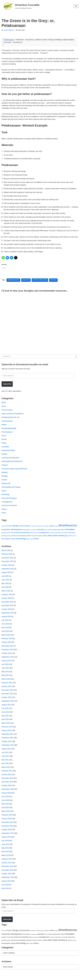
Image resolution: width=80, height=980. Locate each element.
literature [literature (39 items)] (36, 537)
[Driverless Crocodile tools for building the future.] (20, 6)
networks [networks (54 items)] (58, 537)
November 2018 (7, 876)
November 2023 (7, 654)
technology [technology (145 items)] (21, 543)
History (4, 447)
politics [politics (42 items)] (9, 540)
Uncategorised (7, 506)
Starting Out (6, 487)
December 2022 (7, 695)
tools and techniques (9, 502)
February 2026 (7, 558)
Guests (4, 443)
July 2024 (5, 625)
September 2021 (8, 750)
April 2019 (5, 857)
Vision (4, 517)
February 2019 (7, 865)
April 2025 (5, 591)
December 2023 (7, 650)
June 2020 (5, 806)
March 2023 (6, 684)
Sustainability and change (11, 491)
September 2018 (8, 883)
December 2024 (7, 606)
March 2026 (6, 555)
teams (4, 495)
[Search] (38, 360)
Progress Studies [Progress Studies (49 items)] (37, 540)
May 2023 (5, 676)
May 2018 (5, 894)
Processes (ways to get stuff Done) (14, 473)
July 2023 (5, 669)
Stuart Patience (9, 30)
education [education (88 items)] (41, 534)
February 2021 (7, 776)
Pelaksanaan (9, 40)
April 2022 (5, 724)
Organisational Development (12, 465)
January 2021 (7, 780)
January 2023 (7, 691)
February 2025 (7, 599)
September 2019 (8, 839)
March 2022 (6, 728)
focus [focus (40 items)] (47, 534)
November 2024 (7, 610)
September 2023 (8, 662)
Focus (4, 439)
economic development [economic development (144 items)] (12, 534)
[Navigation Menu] (76, 6)
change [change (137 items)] (15, 530)
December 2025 (7, 562)
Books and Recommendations (13, 417)
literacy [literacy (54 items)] (31, 537)
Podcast (5, 469)
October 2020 (7, 791)
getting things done (40, 284)
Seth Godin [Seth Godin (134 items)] (53, 540)
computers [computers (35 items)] (33, 530)
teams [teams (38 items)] (75, 540)
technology (6, 498)
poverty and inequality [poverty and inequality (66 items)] (18, 540)
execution (26, 284)
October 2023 (7, 658)
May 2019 (5, 854)
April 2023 (5, 680)
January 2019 (7, 868)
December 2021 (7, 739)
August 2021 (6, 754)
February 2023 (7, 687)
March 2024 (6, 639)
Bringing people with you (11, 421)
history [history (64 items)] (63, 534)
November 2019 (7, 831)
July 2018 (5, 890)
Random (5, 476)
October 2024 (7, 614)
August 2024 (6, 621)
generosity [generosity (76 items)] (56, 534)
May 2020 (5, 809)
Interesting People (8, 454)
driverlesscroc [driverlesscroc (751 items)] (68, 529)
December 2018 (7, 872)
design (4, 428)
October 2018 (7, 879)
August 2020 (6, 798)
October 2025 (7, 569)
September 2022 (8, 706)
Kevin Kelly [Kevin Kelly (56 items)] (10, 537)
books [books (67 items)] (9, 530)
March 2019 (6, 861)
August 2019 (6, 842)
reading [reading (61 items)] (45, 540)
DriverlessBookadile (9, 432)
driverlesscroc (13, 284)
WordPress (20, 978)
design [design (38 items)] (56, 530)
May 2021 (5, 765)
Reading (5, 480)
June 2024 (5, 628)
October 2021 (7, 747)
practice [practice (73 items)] (29, 540)
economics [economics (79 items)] (26, 534)
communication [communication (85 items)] (24, 530)
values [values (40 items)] (31, 543)
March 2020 (6, 817)
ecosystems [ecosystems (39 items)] (34, 534)
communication (7, 425)
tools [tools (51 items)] (28, 543)
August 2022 (6, 710)
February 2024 (7, 643)
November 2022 (7, 698)
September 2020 (8, 794)
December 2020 (7, 783)
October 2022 (7, 702)
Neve (3, 978)
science (4, 484)
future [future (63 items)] (50, 534)
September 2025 (8, 573)
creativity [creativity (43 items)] (46, 530)
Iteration (5, 458)
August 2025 (6, 577)
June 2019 (5, 850)
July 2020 (5, 802)
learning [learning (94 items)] (25, 537)
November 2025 (7, 566)
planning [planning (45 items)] (4, 540)
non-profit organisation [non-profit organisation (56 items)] (68, 537)
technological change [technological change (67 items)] (9, 543)
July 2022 (5, 713)
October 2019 (7, 835)
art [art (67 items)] (6, 530)
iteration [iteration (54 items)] (4, 537)
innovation (5, 450)
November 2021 (7, 743)
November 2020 (7, 787)
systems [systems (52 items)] (70, 540)
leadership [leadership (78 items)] (18, 537)
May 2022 (5, 721)
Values (4, 513)
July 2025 (5, 580)
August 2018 (6, 887)
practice (54, 284)
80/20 (4, 406)
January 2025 (7, 603)
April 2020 (5, 813)
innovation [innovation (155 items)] (70, 534)
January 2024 (7, 647)
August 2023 (6, 665)
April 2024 (5, 636)
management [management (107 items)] (44, 537)
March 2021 (6, 772)
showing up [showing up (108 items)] (63, 540)
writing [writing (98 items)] (36, 543)
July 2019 (5, 846)
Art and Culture (7, 414)
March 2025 (6, 595)
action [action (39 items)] (3, 530)
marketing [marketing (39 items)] (52, 537)
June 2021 (5, 761)
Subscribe (7, 388)
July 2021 (5, 758)
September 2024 (8, 617)
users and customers (9, 510)
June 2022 (5, 717)
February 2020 (7, 820)
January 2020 (7, 824)
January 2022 (7, 735)
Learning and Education (10, 462)
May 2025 (5, 588)
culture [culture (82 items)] (52, 530)
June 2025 (5, 584)
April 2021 (5, 769)
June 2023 (5, 673)
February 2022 (7, 732)
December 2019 (7, 828)
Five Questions (7, 436)
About (4, 410)
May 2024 (5, 632)
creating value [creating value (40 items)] (40, 530)
